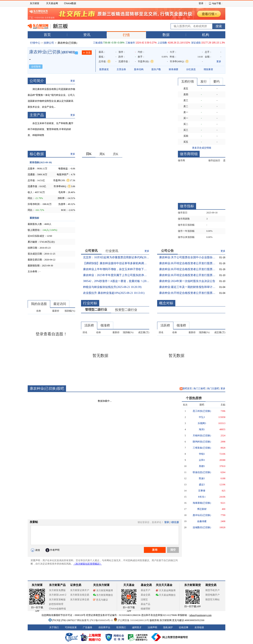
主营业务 (121, 69)
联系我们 (121, 627)
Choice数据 (70, 3)
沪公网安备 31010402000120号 (131, 620)
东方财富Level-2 (58, 595)
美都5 (202, 466)
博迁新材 (202, 509)
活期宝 (144, 600)
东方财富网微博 (103, 590)
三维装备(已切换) (202, 448)
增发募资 (208, 69)
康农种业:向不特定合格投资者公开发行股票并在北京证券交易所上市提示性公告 (187, 269)
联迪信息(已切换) (202, 472)
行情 (126, 35)
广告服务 (88, 627)
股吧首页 (186, 388)
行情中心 (35, 43)
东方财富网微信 (103, 595)
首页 (47, 35)
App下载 (217, 3)
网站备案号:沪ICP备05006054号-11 (95, 620)
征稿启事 (184, 627)
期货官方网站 (212, 600)
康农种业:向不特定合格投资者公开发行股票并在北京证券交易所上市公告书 (187, 263)
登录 (201, 3)
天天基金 (129, 585)
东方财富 (35, 3)
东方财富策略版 (57, 600)
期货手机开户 (212, 590)
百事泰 (202, 491)
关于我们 (54, 627)
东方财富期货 (193, 585)
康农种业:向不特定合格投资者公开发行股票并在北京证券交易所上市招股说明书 (187, 293)
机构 (206, 35)
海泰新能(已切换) (202, 503)
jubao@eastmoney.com (200, 615)
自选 (87, 53)
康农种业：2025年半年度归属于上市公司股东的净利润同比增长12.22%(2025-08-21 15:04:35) (116, 275)
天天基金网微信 (166, 595)
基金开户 (145, 590)
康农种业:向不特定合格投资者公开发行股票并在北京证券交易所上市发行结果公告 (187, 275)
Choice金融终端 (57, 609)
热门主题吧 (213, 388)
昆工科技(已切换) (202, 411)
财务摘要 (174, 69)
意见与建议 (101, 600)
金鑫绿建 (202, 521)
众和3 (202, 460)
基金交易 (145, 595)
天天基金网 (52, 3)
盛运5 (202, 485)
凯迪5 (202, 478)
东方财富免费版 (57, 590)
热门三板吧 (199, 388)
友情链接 (199, 627)
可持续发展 (71, 627)
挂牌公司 (49, 43)
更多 (219, 61)
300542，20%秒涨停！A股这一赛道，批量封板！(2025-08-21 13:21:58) (116, 281)
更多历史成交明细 (202, 148)
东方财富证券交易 (80, 600)
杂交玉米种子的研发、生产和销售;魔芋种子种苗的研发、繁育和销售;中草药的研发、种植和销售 (51, 129)
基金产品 (145, 604)
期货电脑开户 (212, 595)
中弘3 (202, 417)
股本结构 (139, 69)
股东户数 (156, 69)
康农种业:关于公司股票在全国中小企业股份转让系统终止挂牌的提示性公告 (187, 257)
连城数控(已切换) (202, 527)
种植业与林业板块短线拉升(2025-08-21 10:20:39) (112, 287)
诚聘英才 (137, 627)
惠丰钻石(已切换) (202, 515)
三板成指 (98, 43)
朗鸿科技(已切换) (202, 442)
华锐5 (202, 454)
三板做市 (130, 43)
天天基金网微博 (166, 590)
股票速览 (104, 69)
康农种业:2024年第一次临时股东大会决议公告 (187, 281)
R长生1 (202, 497)
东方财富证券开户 (80, 590)
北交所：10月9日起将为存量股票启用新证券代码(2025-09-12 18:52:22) (116, 257)
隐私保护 (168, 627)
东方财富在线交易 (80, 595)
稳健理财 (145, 609)
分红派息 (191, 69)
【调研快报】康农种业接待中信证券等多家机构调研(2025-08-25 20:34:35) (116, 263)
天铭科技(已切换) (202, 436)
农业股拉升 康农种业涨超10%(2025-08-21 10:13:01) (114, 293)
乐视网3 (202, 423)
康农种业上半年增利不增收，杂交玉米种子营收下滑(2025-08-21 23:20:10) (116, 269)
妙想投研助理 (56, 604)
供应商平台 (104, 627)
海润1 (202, 429)
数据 (166, 35)
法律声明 (152, 627)
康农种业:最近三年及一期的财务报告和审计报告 (187, 287)
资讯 (87, 35)
